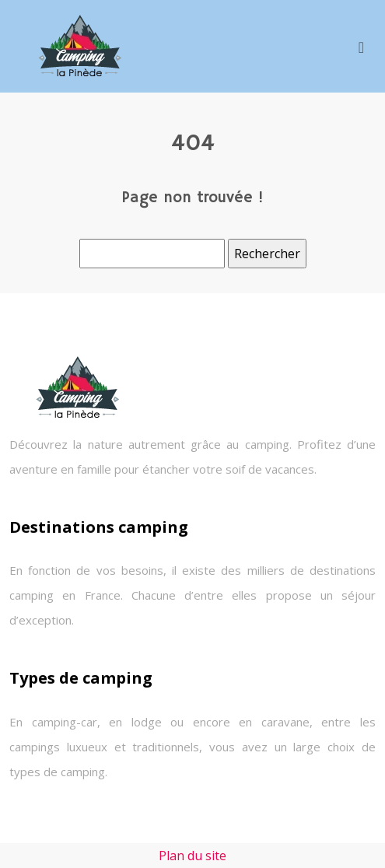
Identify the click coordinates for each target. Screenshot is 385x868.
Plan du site (192, 856)
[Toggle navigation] (361, 46)
